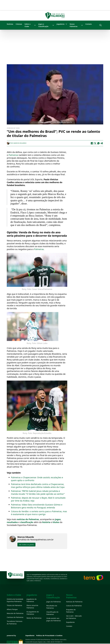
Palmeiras (14, 155)
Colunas (19, 24)
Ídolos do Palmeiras (34, 618)
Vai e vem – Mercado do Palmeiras (74, 617)
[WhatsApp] (98, 143)
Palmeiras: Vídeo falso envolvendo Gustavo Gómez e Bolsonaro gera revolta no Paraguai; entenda (37, 506)
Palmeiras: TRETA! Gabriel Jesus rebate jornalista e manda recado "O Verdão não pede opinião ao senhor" (38, 492)
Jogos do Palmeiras (54, 602)
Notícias (10, 24)
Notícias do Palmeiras (74, 602)
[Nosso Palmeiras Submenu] (82, 25)
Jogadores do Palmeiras (32, 600)
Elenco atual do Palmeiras (32, 607)
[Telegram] (102, 143)
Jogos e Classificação (43, 25)
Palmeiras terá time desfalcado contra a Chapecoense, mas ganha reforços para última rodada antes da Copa (38, 486)
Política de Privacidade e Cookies (49, 635)
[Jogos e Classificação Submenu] (53, 25)
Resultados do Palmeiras (52, 607)
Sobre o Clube (27, 25)
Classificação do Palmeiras (52, 613)
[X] (95, 143)
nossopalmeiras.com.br (39, 575)
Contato (89, 24)
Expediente (70, 622)
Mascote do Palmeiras (15, 613)
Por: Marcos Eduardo (17, 143)
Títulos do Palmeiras (14, 605)
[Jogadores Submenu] (66, 24)
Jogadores (61, 24)
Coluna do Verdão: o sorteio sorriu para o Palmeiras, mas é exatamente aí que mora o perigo (39, 513)
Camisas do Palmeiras (15, 617)
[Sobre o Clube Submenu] (35, 25)
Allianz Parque (12, 609)
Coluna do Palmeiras (74, 606)
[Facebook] (92, 143)
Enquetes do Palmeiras (71, 611)
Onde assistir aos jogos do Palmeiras (54, 619)
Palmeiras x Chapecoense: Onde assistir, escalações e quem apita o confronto (37, 479)
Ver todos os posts (26, 544)
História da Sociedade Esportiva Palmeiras (15, 600)
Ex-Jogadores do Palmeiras (33, 613)
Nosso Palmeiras (74, 25)
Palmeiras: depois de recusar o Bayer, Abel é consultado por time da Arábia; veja (38, 499)
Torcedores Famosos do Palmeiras (15, 622)
